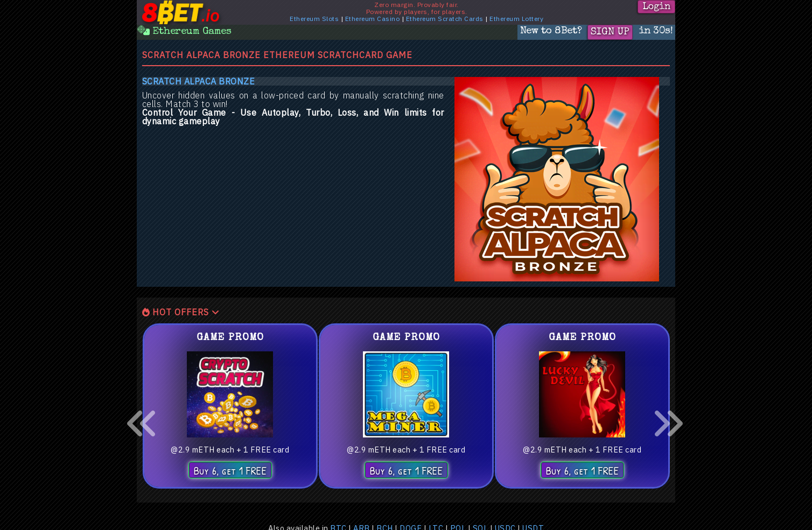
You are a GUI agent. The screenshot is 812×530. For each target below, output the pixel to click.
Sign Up (610, 32)
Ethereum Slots (314, 19)
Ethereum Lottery (516, 19)
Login (656, 7)
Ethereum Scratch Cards (445, 19)
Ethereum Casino (373, 19)
